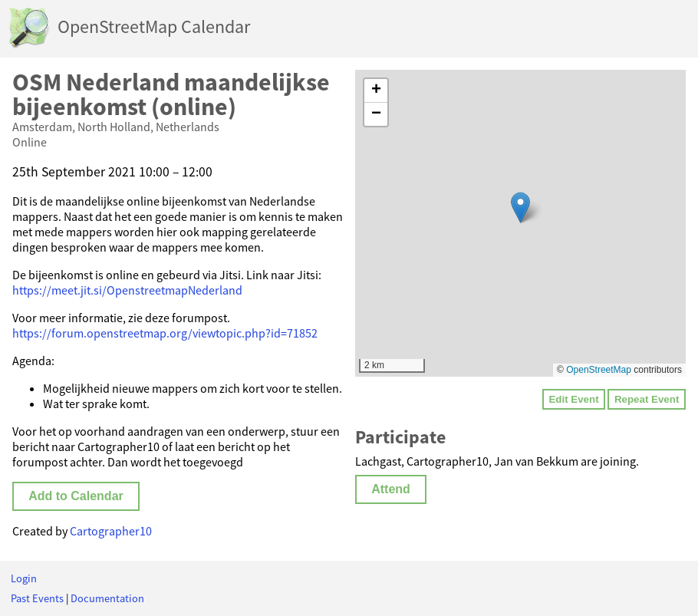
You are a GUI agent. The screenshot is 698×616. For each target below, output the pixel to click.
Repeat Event (647, 399)
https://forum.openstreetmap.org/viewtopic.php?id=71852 (165, 333)
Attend (391, 489)
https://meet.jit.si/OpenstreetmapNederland (127, 290)
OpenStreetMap (599, 370)
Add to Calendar (76, 496)
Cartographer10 (111, 531)
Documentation (107, 598)
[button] (520, 208)
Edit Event (573, 399)
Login (24, 578)
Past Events (37, 598)
